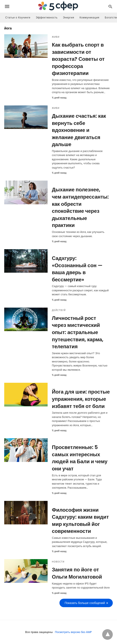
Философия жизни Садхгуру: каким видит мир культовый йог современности (80, 521)
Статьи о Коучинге (18, 17)
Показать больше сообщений (85, 603)
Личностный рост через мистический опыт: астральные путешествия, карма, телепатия (78, 332)
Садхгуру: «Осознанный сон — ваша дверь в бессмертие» (77, 269)
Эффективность (47, 17)
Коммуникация (89, 17)
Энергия (69, 17)
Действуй (59, 310)
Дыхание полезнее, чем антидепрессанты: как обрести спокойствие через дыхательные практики (80, 207)
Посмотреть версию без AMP (73, 632)
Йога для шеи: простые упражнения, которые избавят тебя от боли (81, 399)
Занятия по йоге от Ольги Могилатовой (77, 573)
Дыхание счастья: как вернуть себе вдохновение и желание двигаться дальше (79, 130)
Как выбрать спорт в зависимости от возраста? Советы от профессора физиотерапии (78, 59)
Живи (56, 37)
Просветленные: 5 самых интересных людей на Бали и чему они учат (80, 458)
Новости (58, 562)
